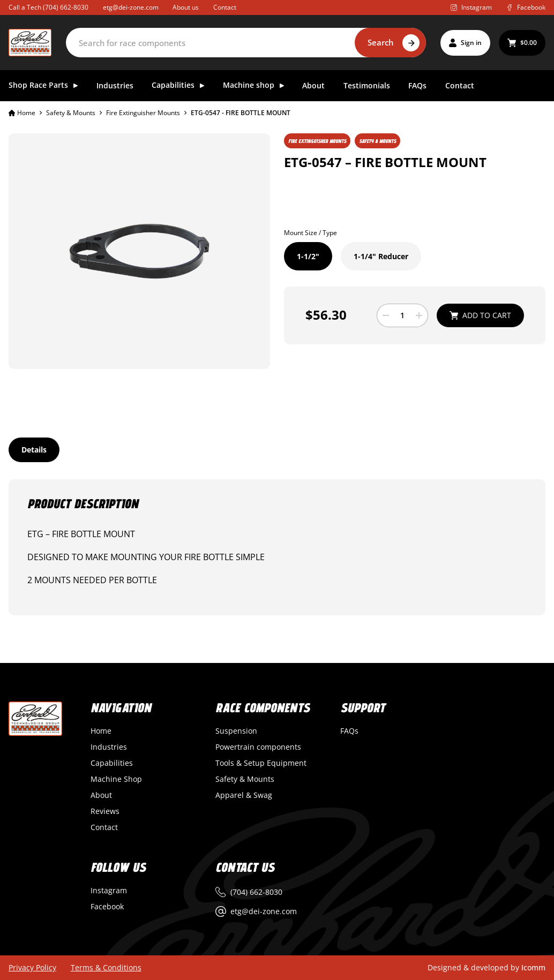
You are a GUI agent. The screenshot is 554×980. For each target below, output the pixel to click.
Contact (225, 7)
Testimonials (367, 86)
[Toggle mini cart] (522, 43)
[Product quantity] (402, 315)
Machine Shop (116, 779)
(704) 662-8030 (66, 7)
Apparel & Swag (244, 795)
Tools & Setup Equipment (261, 763)
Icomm (533, 967)
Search (381, 42)
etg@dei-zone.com (131, 7)
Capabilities (112, 763)
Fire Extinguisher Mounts (143, 113)
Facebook (107, 907)
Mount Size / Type (310, 233)
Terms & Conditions (106, 968)
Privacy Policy (32, 968)
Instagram (109, 891)
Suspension (236, 731)
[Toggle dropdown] (76, 86)
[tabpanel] (277, 547)
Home (22, 113)
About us (186, 7)
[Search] (246, 43)
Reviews (105, 811)
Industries (115, 86)
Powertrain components (258, 747)
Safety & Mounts (71, 113)
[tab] (34, 450)
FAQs (417, 86)
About (313, 86)
